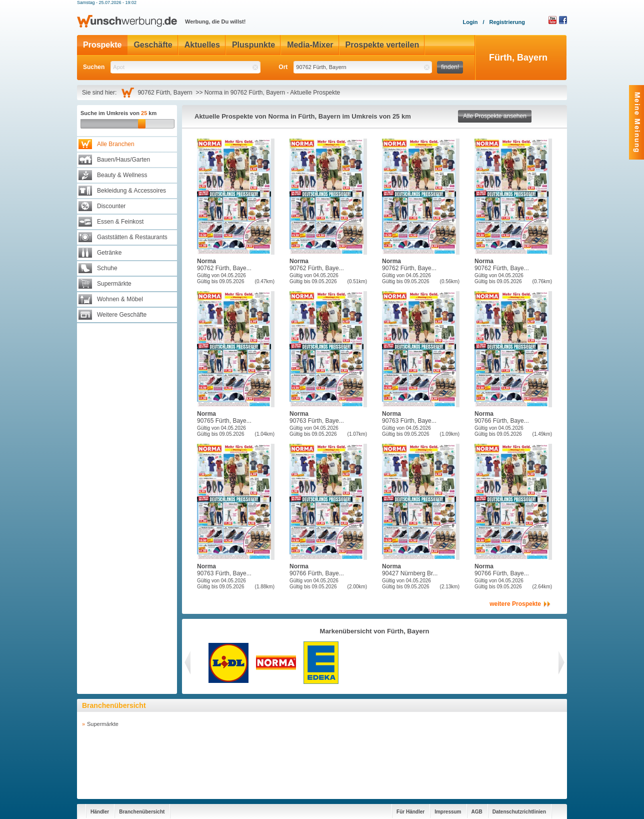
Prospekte (102, 45)
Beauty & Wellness (122, 175)
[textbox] (185, 67)
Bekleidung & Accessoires (131, 191)
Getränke (109, 253)
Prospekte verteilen (382, 45)
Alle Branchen (116, 144)
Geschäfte (153, 45)
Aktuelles (202, 45)
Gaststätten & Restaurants (132, 237)
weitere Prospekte (515, 604)
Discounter (111, 206)
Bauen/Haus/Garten (123, 160)
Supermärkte (114, 284)
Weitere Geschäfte (122, 315)
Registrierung (507, 22)
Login (470, 22)
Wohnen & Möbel (120, 299)
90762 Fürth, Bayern (166, 93)
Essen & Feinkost (120, 222)
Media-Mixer (310, 45)
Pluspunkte (253, 45)
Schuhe (107, 268)
